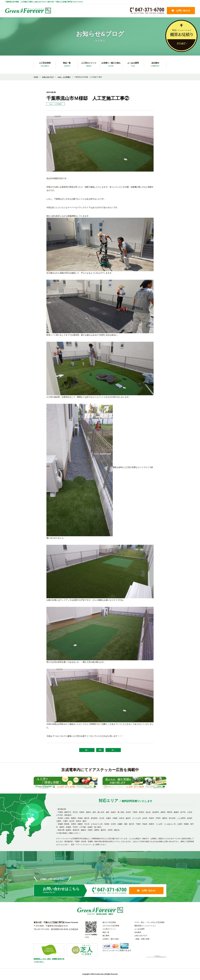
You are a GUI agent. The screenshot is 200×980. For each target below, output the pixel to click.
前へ (87, 750)
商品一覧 (67, 65)
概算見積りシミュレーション (145, 926)
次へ (113, 750)
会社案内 (155, 65)
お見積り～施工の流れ (111, 65)
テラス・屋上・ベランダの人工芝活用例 (149, 922)
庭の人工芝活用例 (109, 922)
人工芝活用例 (45, 65)
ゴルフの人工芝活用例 (111, 926)
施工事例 (106, 936)
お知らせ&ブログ (141, 936)
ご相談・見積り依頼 (142, 939)
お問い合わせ (181, 11)
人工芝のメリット (89, 65)
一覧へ (100, 750)
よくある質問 (133, 65)
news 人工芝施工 (56, 104)
